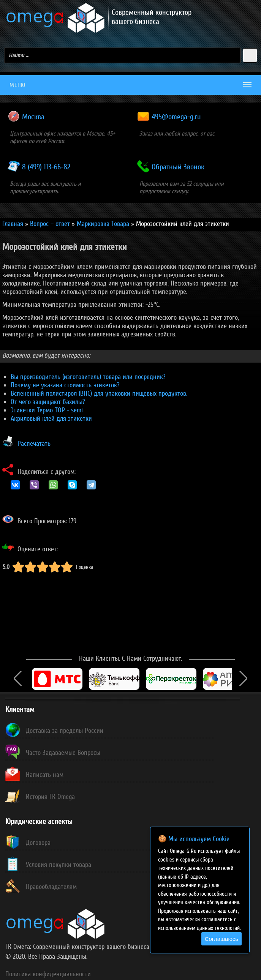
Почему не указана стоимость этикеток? (65, 385)
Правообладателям (51, 887)
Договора (38, 843)
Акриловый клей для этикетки (51, 418)
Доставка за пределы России (65, 731)
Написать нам (45, 775)
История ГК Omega (50, 797)
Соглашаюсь (221, 939)
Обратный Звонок (178, 167)
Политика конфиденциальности (48, 974)
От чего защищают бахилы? (48, 402)
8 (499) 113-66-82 (46, 167)
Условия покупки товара (59, 865)
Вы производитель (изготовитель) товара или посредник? (88, 377)
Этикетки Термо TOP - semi (47, 410)
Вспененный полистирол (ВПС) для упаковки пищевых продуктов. (99, 393)
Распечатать (34, 443)
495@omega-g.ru (176, 117)
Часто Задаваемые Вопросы (63, 753)
